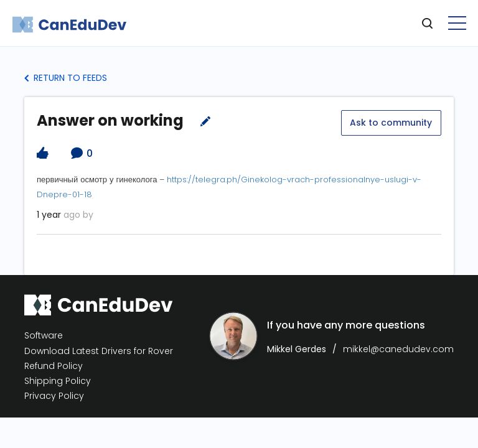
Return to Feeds (66, 78)
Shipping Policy (58, 380)
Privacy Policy (54, 395)
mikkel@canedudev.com (398, 348)
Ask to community (391, 122)
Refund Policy (54, 366)
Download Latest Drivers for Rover (99, 350)
